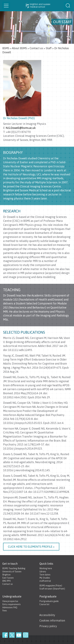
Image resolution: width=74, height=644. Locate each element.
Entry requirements (11, 604)
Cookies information (52, 620)
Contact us (36, 48)
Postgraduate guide (49, 601)
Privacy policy (48, 626)
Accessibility (47, 615)
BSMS (6, 48)
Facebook (5, 635)
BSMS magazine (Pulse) (51, 586)
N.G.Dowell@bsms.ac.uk (21, 128)
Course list (44, 604)
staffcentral (45, 581)
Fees (5, 611)
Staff (49, 48)
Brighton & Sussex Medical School (37, 6)
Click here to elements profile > (31, 547)
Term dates (45, 575)
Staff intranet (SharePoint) (52, 589)
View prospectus (10, 601)
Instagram (26, 635)
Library (43, 572)
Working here (46, 568)
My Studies (45, 578)
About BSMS (19, 48)
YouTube (19, 635)
